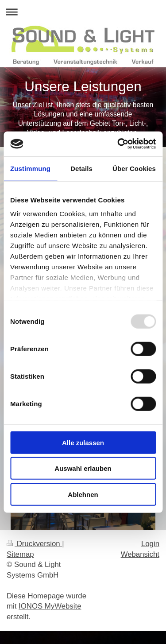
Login (150, 544)
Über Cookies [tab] (134, 168)
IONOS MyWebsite (50, 606)
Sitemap (20, 554)
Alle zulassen (83, 442)
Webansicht (140, 554)
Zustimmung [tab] (30, 168)
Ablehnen (83, 494)
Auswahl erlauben (83, 468)
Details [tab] (81, 168)
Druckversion (34, 544)
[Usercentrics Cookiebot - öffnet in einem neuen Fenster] (118, 144)
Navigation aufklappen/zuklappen (83, 12)
